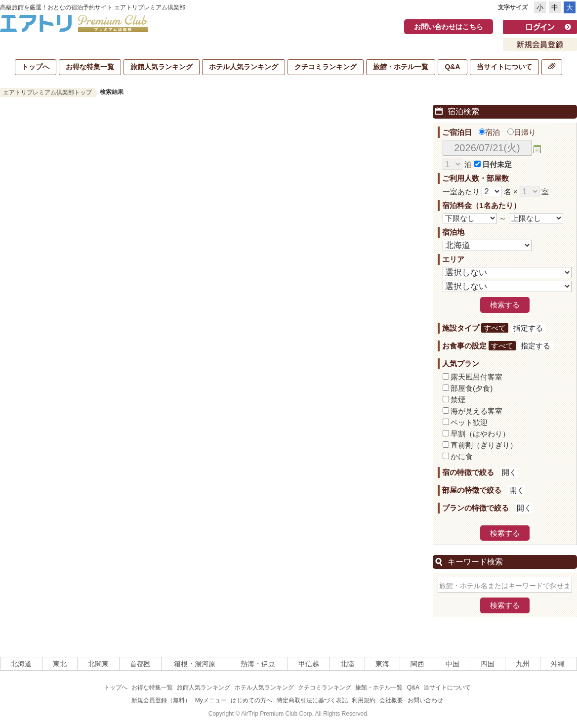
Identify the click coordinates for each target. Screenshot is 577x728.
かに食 (462, 456)
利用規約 (364, 700)
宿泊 (489, 132)
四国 (488, 664)
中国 (453, 664)
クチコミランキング (326, 67)
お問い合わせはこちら (449, 27)
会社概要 (391, 700)
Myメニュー (211, 700)
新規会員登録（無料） (161, 700)
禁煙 (458, 400)
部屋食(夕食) (472, 388)
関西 (417, 664)
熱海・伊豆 (258, 664)
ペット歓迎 (469, 422)
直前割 (484, 445)
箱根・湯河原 (195, 664)
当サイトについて (504, 67)
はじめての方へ (251, 700)
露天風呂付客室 (476, 377)
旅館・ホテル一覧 (401, 67)
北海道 (21, 664)
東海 (382, 664)
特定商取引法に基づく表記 (312, 700)
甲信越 (309, 664)
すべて (495, 328)
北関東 (98, 664)
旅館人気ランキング (162, 67)
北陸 (347, 664)
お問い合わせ (425, 700)
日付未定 (497, 164)
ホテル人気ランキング (244, 67)
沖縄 (558, 664)
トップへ (36, 67)
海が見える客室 (476, 411)
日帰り (522, 132)
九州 (523, 664)
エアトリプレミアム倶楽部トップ (47, 92)
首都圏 (140, 664)
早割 (480, 434)
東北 (60, 664)
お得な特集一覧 (90, 67)
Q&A (452, 67)
